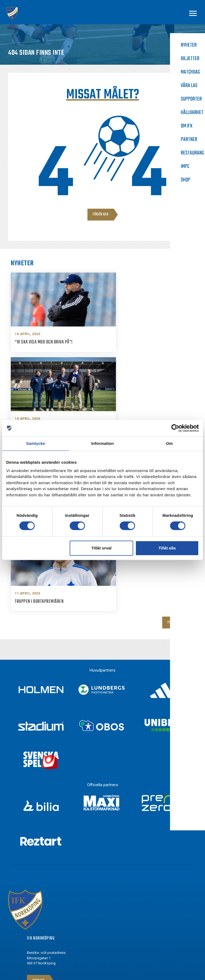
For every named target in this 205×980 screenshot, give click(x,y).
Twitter (43, 918)
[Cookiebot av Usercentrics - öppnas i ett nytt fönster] (175, 428)
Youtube (44, 928)
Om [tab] (169, 443)
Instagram (45, 908)
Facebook (45, 898)
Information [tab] (102, 443)
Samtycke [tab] (36, 443)
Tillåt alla (167, 548)
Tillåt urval (102, 548)
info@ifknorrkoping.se (56, 856)
